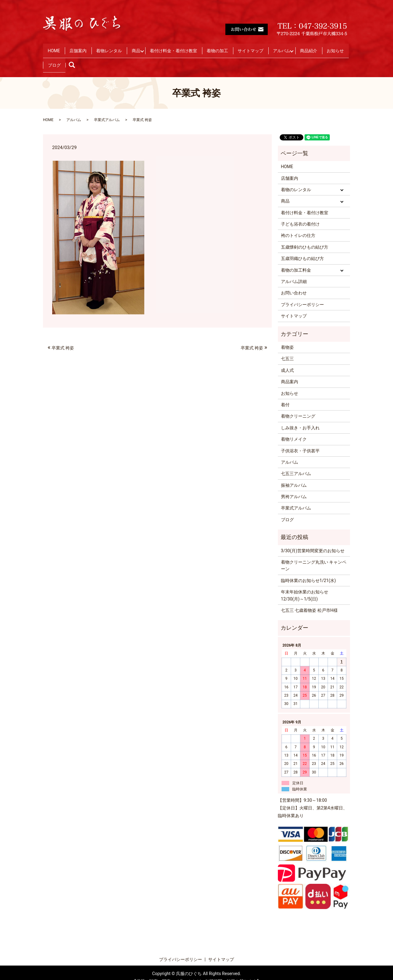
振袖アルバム (294, 476)
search (139, 58)
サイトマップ (273, 48)
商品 (148, 48)
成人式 (287, 361)
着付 (285, 395)
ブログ (116, 58)
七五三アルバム (296, 464)
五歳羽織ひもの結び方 (302, 249)
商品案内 (290, 372)
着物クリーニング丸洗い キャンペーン (314, 556)
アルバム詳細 (294, 272)
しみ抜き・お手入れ (300, 418)
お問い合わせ (294, 284)
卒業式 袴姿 (61, 338)
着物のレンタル (296, 180)
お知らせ (88, 58)
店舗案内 (83, 48)
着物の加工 (237, 48)
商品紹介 (58, 58)
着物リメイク (294, 430)
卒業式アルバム (107, 110)
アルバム (308, 48)
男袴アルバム (294, 487)
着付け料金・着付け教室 (189, 48)
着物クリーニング (298, 407)
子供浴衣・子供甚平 (300, 441)
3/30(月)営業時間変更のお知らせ (313, 541)
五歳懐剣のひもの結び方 (305, 238)
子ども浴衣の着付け (300, 214)
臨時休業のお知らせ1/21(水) (308, 571)
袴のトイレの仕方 (298, 226)
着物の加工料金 (296, 261)
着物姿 (287, 338)
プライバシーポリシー (302, 295)
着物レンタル (118, 48)
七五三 (287, 349)
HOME (56, 48)
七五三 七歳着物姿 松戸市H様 (309, 601)
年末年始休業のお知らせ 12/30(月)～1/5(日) (305, 586)
